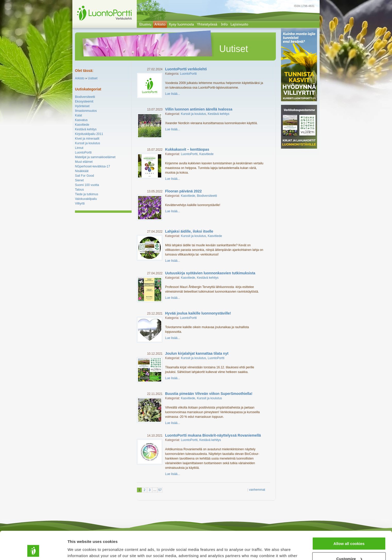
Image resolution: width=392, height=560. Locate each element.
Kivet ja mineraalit (87, 139)
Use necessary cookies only (349, 547)
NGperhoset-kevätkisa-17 (92, 166)
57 (160, 490)
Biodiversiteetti (85, 97)
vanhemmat (257, 490)
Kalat (78, 115)
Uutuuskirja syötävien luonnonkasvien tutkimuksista (210, 273)
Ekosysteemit (84, 101)
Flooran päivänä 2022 (183, 191)
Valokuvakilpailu (86, 199)
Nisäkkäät (82, 171)
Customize (349, 532)
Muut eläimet (84, 162)
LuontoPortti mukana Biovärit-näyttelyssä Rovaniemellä (213, 435)
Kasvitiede (82, 125)
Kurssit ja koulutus (87, 143)
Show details (79, 550)
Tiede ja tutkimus (87, 194)
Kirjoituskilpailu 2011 (89, 134)
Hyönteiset (82, 106)
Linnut (79, 148)
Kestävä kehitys (86, 129)
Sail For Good (84, 176)
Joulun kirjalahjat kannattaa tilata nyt (197, 353)
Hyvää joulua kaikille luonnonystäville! (198, 313)
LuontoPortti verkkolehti (186, 69)
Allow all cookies (349, 517)
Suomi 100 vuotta (87, 185)
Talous (79, 190)
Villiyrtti (80, 203)
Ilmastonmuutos (86, 111)
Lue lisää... (173, 94)
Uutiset (93, 78)
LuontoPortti (83, 152)
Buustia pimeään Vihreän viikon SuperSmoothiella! (209, 394)
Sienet (79, 180)
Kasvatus (81, 120)
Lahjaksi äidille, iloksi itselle (189, 231)
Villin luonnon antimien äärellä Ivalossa (199, 109)
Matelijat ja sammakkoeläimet (95, 157)
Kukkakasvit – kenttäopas (187, 149)
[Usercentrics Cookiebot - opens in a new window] (33, 550)
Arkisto (80, 78)
